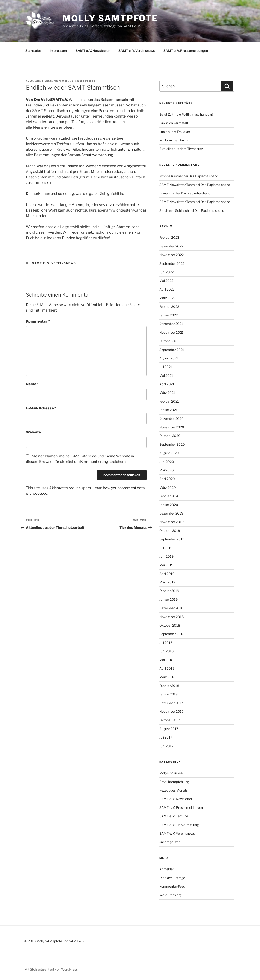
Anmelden (167, 869)
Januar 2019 (168, 599)
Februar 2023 (169, 237)
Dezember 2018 (171, 608)
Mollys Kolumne (171, 773)
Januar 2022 (168, 315)
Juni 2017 (166, 746)
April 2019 (167, 574)
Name (32, 384)
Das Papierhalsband (203, 176)
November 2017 (171, 711)
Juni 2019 (166, 556)
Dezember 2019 (171, 513)
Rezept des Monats (173, 790)
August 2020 (169, 453)
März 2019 (167, 582)
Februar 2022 (169, 307)
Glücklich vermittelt (174, 123)
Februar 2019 (169, 591)
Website (33, 432)
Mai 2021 (166, 375)
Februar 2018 (169, 686)
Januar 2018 (168, 694)
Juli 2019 (166, 548)
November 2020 (172, 427)
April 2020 (167, 479)
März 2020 (168, 487)
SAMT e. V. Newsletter (93, 51)
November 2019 (171, 522)
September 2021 (172, 350)
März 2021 (167, 393)
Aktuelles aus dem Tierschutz (181, 149)
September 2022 (172, 263)
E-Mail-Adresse (41, 408)
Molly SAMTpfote (110, 18)
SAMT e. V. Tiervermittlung (179, 825)
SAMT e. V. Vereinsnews (137, 51)
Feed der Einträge (172, 878)
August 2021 (169, 358)
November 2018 (171, 617)
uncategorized (170, 842)
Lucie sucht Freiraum (175, 132)
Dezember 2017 (171, 703)
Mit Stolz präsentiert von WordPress (51, 969)
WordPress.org (170, 895)
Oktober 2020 (170, 436)
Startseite (33, 51)
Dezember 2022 (171, 246)
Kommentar (38, 321)
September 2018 (172, 634)
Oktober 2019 (170, 531)
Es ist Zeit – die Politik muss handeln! (186, 114)
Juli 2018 (166, 643)
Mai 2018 (166, 660)
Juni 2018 (166, 651)
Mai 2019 (166, 565)
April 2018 (167, 668)
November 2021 (171, 332)
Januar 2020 (169, 505)
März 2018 (167, 677)
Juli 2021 (166, 367)
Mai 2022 (166, 281)
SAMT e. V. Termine (174, 816)
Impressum (58, 51)
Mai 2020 (167, 470)
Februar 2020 (169, 496)
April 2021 (167, 384)
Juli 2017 (166, 737)
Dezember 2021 (171, 324)
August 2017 (169, 729)
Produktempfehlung (174, 782)
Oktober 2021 (170, 341)
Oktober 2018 (170, 625)
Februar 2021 (169, 401)
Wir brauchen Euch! (174, 140)
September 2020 (172, 444)
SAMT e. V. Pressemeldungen (186, 51)
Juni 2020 (167, 462)
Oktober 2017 (170, 720)
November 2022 (171, 255)
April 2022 (167, 289)
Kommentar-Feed (172, 886)
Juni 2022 (166, 272)
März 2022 (167, 298)
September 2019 (172, 539)
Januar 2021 (168, 410)
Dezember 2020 (171, 419)
